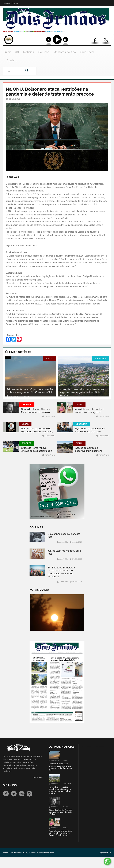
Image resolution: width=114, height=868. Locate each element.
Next (109, 44)
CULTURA (27, 415)
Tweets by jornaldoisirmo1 (93, 757)
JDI (17, 63)
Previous (6, 44)
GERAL (50, 369)
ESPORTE (26, 454)
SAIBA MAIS (38, 788)
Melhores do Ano (65, 63)
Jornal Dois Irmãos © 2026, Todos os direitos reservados (28, 863)
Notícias (29, 63)
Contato (12, 71)
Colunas (44, 63)
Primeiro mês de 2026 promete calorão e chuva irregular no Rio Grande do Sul (30, 401)
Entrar (15, 3)
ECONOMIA (100, 369)
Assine (7, 3)
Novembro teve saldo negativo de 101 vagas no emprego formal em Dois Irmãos (82, 403)
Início (8, 63)
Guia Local (87, 63)
